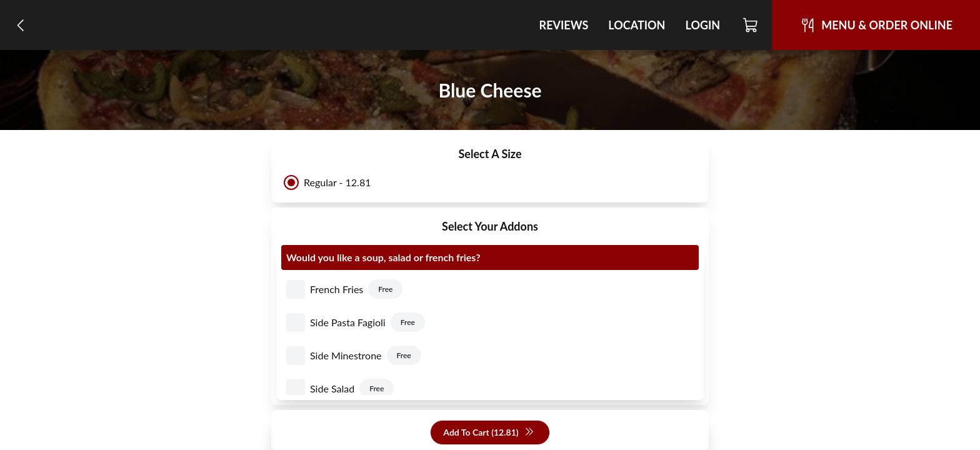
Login (702, 25)
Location (637, 25)
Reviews (564, 25)
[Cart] (751, 25)
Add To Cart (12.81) (488, 433)
